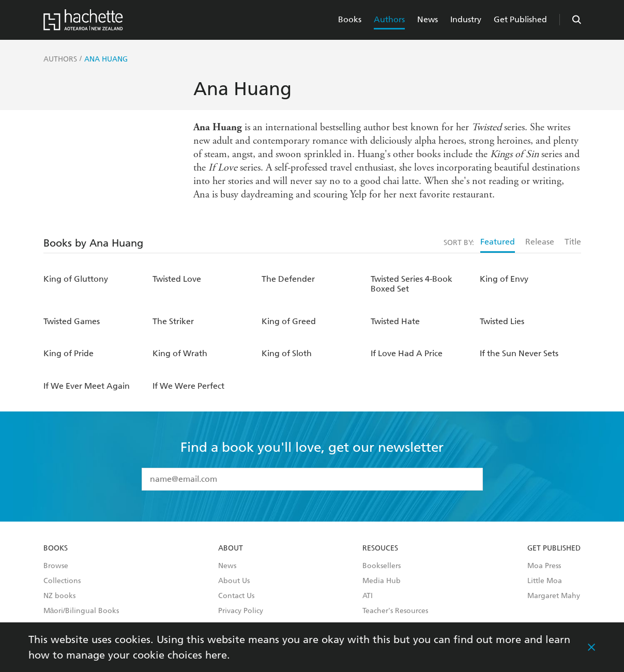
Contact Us (236, 596)
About (231, 548)
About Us (234, 581)
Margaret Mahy (554, 596)
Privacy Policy (241, 611)
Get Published (520, 19)
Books (350, 19)
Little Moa (545, 581)
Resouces (380, 548)
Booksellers (382, 566)
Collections (62, 581)
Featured (498, 242)
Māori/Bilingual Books (81, 611)
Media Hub (382, 581)
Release (540, 242)
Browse (56, 566)
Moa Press (544, 566)
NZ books (59, 596)
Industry (466, 19)
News (428, 19)
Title (573, 242)
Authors (389, 19)
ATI (368, 596)
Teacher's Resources (395, 611)
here (216, 655)
